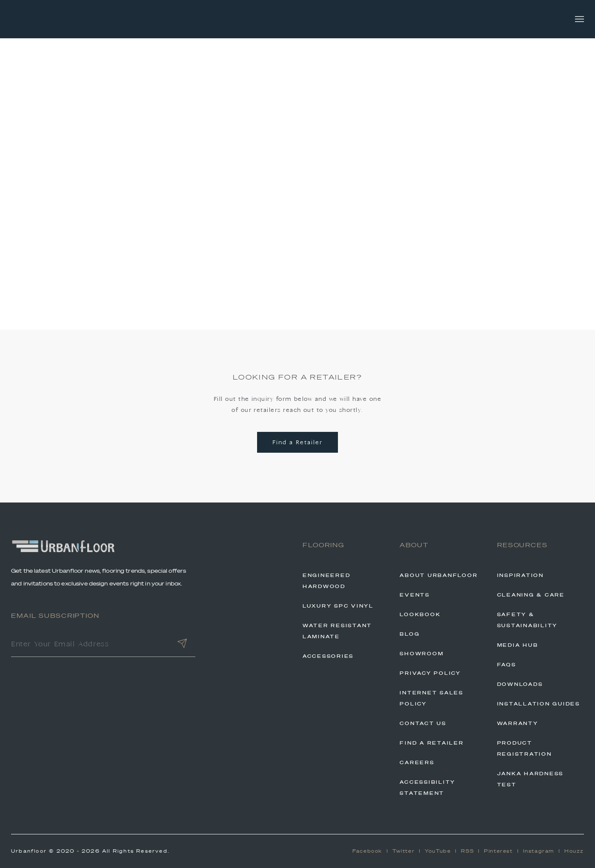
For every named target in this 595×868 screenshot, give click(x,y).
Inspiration (521, 575)
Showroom (422, 654)
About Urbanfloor (439, 575)
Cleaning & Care (531, 595)
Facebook (367, 851)
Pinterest (498, 851)
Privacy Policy (430, 673)
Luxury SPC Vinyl (338, 606)
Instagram (539, 851)
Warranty (518, 723)
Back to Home (297, 250)
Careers (417, 762)
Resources (523, 545)
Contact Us (423, 723)
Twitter (403, 851)
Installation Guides (539, 704)
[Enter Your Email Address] (90, 645)
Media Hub (518, 645)
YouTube (438, 851)
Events (415, 595)
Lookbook (420, 614)
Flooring (323, 545)
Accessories (328, 656)
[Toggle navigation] (579, 19)
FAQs (507, 665)
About (414, 545)
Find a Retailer (297, 443)
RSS (467, 851)
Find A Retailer (432, 743)
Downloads (520, 684)
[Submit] (182, 645)
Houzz (574, 851)
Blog (410, 634)
